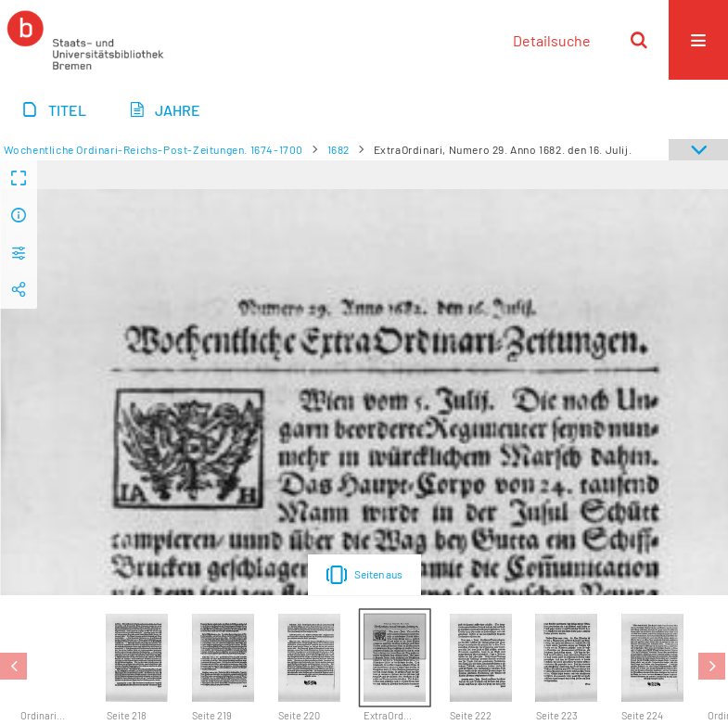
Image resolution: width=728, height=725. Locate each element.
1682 (338, 149)
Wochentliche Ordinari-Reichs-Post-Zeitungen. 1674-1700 (153, 149)
